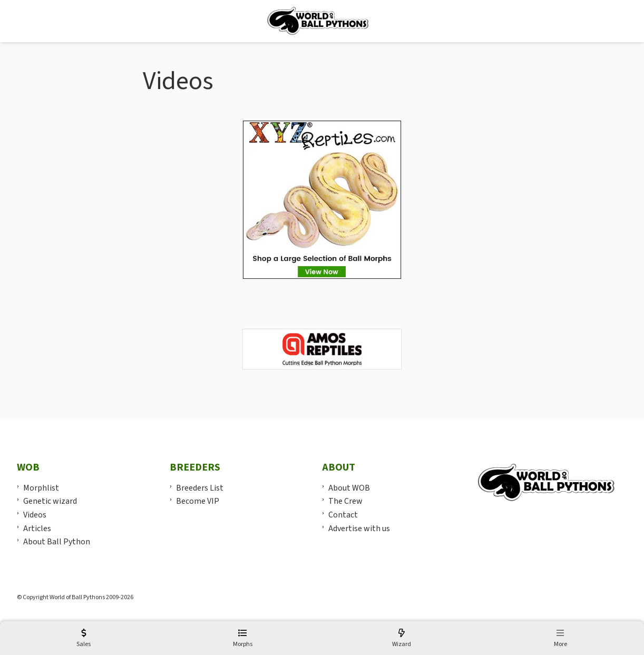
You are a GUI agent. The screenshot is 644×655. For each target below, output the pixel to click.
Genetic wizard (50, 501)
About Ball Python (57, 542)
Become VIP (198, 501)
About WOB (349, 488)
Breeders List (200, 488)
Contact (343, 515)
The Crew (345, 501)
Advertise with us (359, 529)
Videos (35, 515)
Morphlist (41, 488)
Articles (37, 529)
